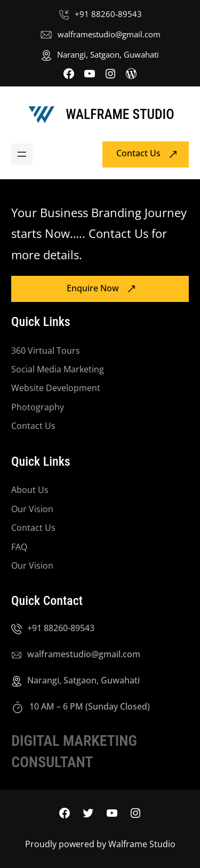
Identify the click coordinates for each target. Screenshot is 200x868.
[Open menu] (22, 154)
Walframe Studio (120, 114)
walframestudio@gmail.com (109, 34)
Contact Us (138, 154)
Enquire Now (93, 288)
